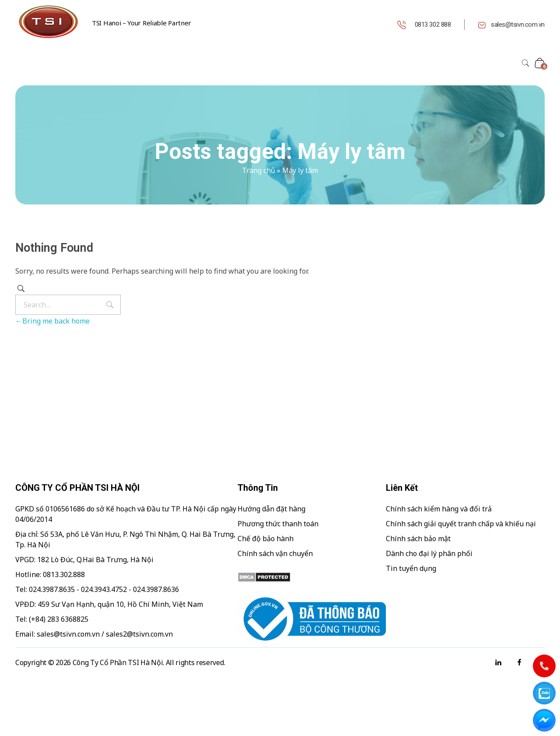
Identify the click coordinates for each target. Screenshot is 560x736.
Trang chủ (259, 170)
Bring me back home (52, 321)
